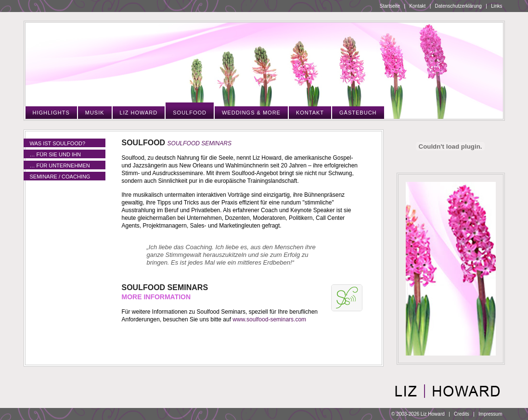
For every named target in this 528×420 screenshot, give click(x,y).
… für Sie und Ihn (55, 154)
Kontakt (417, 6)
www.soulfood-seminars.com (269, 319)
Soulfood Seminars (200, 143)
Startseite (390, 6)
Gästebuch (358, 113)
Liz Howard (139, 113)
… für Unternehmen (60, 165)
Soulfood (190, 113)
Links (496, 6)
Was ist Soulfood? (58, 143)
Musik (95, 113)
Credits (462, 414)
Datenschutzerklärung (458, 6)
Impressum (490, 414)
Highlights (51, 113)
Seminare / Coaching (60, 177)
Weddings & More (251, 113)
